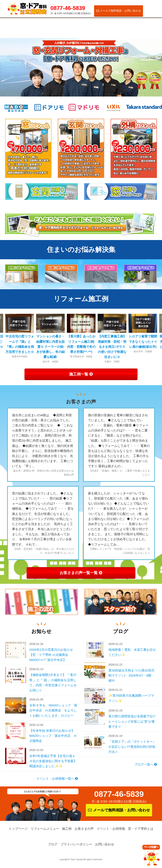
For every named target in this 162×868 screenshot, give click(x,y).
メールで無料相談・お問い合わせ (119, 11)
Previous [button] (7, 339)
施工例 (53, 25)
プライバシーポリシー (76, 844)
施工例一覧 (81, 374)
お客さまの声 (83, 25)
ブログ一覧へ (146, 765)
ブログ (53, 844)
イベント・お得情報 (113, 27)
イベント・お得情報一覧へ (57, 779)
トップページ (18, 829)
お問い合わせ (105, 844)
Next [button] (155, 339)
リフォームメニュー (23, 27)
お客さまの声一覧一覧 (81, 573)
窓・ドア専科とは (143, 27)
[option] (81, 336)
